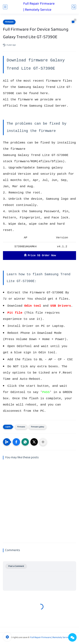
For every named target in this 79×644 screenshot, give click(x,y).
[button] (16, 442)
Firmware (9, 22)
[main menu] (5, 7)
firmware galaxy (37, 427)
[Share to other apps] (43, 442)
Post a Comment (16, 566)
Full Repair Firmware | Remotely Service (39, 7)
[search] (74, 7)
